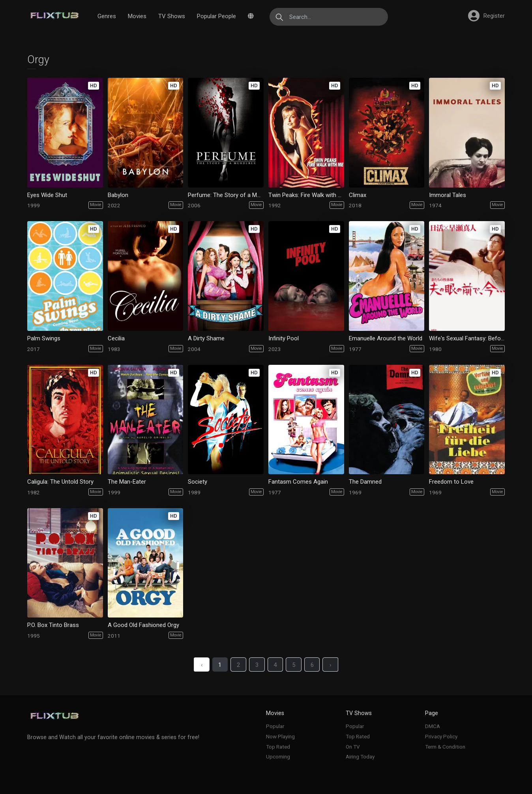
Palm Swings (44, 338)
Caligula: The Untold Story (60, 482)
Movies (137, 16)
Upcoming (278, 756)
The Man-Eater (127, 482)
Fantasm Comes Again (298, 482)
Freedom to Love (451, 482)
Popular (275, 726)
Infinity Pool (284, 338)
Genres (107, 16)
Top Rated (278, 747)
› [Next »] (331, 665)
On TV (353, 747)
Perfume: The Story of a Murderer (226, 195)
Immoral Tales (448, 195)
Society (198, 482)
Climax (358, 195)
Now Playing (280, 736)
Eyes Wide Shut (47, 195)
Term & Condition (445, 747)
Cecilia (116, 338)
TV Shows (172, 16)
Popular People (216, 16)
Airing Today (360, 756)
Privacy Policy (441, 736)
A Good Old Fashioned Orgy (143, 625)
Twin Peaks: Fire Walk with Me (306, 195)
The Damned (365, 482)
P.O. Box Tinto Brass (53, 625)
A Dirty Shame (206, 338)
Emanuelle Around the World (386, 338)
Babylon (118, 195)
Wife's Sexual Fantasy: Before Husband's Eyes (467, 338)
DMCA (433, 726)
